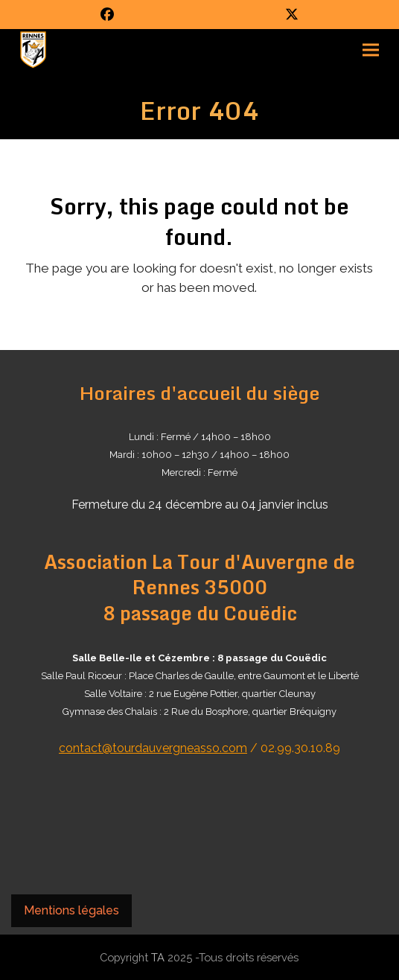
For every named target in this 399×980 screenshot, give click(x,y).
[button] (371, 50)
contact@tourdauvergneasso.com (153, 748)
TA (158, 957)
